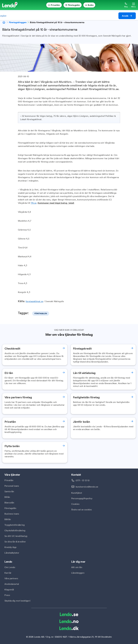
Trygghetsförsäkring (15, 525)
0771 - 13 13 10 (83, 480)
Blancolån (9, 503)
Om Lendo (10, 567)
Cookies (75, 504)
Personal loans (12, 486)
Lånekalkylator (12, 553)
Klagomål (9, 590)
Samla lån (9, 491)
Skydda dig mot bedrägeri (17, 601)
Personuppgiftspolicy (82, 498)
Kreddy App (10, 547)
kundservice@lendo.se (87, 487)
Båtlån (8, 519)
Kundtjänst (77, 493)
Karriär (8, 573)
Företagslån (10, 508)
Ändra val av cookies (81, 510)
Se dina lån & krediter (15, 542)
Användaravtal (12, 584)
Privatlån (9, 480)
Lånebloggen (78, 573)
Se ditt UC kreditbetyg (16, 536)
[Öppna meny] (133, 5)
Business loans (12, 514)
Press (7, 595)
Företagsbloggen (18, 22)
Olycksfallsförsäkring (15, 530)
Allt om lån (77, 567)
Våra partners (11, 578)
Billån (7, 497)
